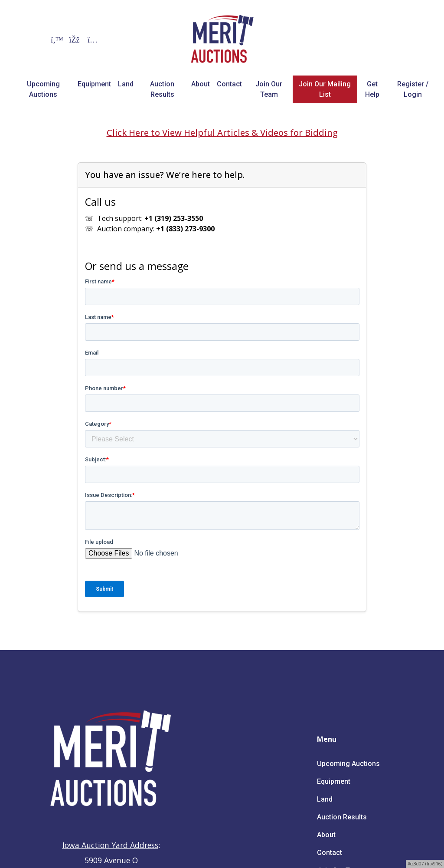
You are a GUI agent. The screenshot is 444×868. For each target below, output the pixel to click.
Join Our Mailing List (325, 89)
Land (126, 84)
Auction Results (162, 89)
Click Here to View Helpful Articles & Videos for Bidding (222, 133)
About (201, 84)
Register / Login (413, 89)
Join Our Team (269, 89)
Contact (229, 84)
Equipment (94, 84)
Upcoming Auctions (43, 89)
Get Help (372, 89)
